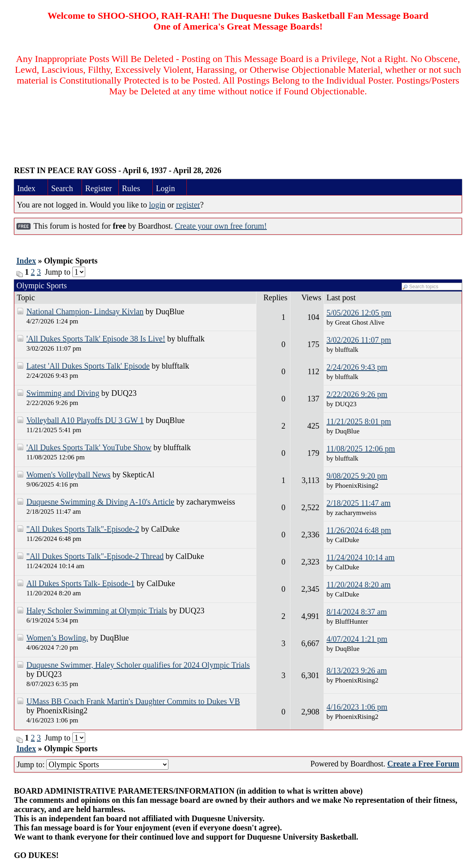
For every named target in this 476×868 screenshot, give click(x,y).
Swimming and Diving (63, 393)
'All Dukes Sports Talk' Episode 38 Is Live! (96, 339)
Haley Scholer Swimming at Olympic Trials (97, 611)
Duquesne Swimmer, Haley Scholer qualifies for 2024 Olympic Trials (138, 665)
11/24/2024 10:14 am (360, 557)
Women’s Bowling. (57, 638)
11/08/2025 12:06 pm (361, 449)
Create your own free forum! (221, 226)
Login (166, 188)
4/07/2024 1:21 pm (357, 639)
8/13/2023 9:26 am (357, 670)
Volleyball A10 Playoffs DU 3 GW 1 (85, 420)
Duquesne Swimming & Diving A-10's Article (100, 502)
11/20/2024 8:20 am (358, 585)
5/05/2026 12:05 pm (359, 313)
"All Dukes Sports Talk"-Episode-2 (83, 529)
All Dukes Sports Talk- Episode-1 (80, 583)
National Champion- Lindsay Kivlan (85, 311)
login (157, 205)
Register (99, 188)
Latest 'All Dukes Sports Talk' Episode (88, 366)
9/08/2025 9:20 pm (357, 476)
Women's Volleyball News (68, 475)
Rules (131, 188)
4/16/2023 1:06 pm (357, 707)
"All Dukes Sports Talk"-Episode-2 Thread (95, 556)
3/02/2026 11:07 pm (359, 340)
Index (26, 188)
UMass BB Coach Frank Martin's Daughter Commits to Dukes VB (133, 701)
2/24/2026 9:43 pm (357, 367)
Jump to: (93, 764)
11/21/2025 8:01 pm (359, 421)
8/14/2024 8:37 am (357, 612)
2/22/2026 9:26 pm (357, 394)
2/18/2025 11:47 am (358, 503)
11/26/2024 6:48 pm (359, 530)
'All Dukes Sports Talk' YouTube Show (89, 447)
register (188, 205)
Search (62, 188)
